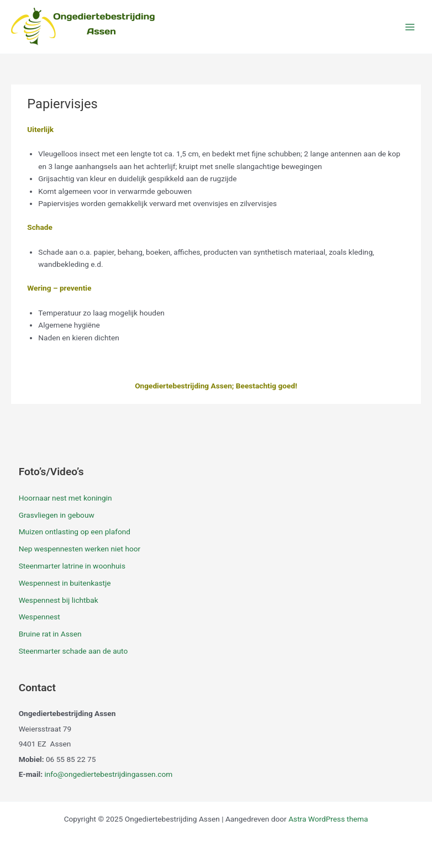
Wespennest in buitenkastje (65, 583)
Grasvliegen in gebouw (57, 515)
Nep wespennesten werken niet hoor (80, 549)
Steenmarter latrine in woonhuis (72, 566)
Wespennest (39, 617)
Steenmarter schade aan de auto (73, 651)
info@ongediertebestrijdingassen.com (108, 774)
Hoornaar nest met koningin (65, 498)
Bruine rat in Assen (50, 634)
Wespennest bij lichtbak (59, 600)
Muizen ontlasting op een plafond (75, 532)
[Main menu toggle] (410, 27)
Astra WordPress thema (328, 819)
